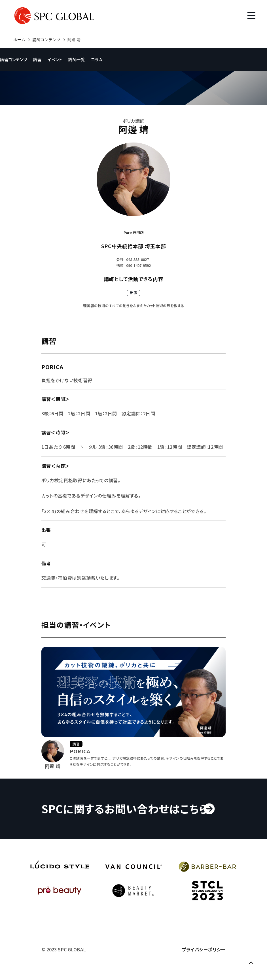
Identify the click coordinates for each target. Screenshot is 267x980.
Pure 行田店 (134, 232)
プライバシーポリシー (204, 949)
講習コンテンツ (13, 59)
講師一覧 (77, 59)
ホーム (19, 40)
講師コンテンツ (46, 40)
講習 (37, 59)
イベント (55, 59)
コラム (97, 59)
